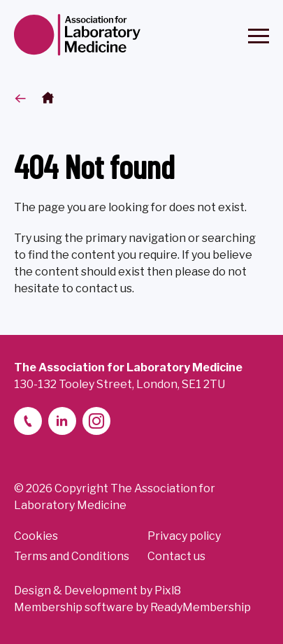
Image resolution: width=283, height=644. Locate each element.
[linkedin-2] (62, 421)
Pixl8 (168, 591)
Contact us (176, 556)
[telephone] (28, 421)
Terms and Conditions (72, 556)
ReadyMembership (201, 607)
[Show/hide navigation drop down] (259, 36)
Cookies (36, 536)
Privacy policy (184, 536)
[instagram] (96, 421)
